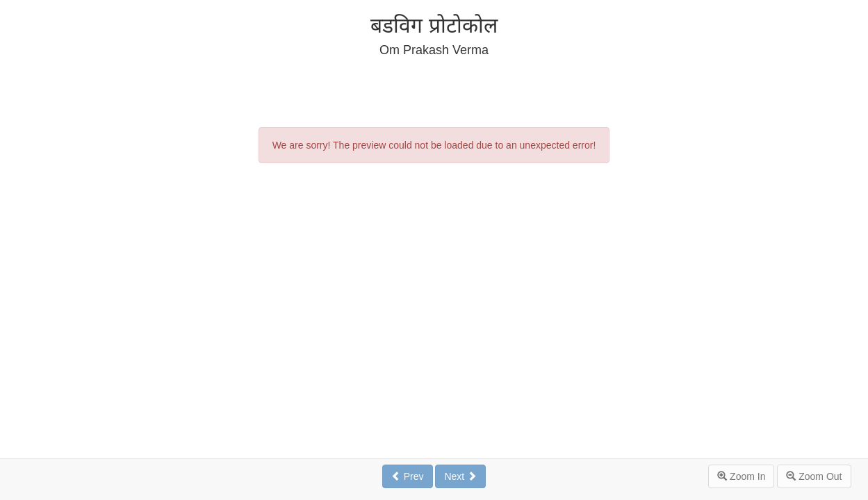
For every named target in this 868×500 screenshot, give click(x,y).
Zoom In (741, 476)
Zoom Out (814, 476)
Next (460, 476)
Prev (408, 476)
